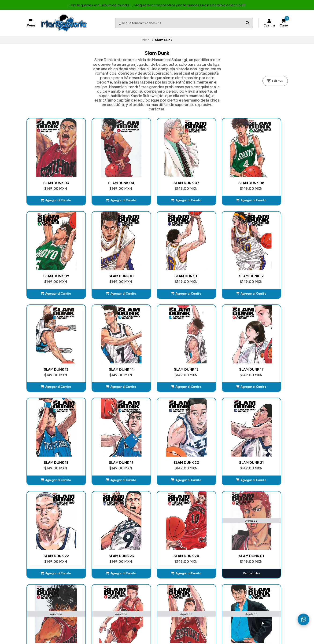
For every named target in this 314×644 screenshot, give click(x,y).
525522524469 (243, 572)
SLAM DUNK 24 (210, 416)
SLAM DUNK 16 (210, 497)
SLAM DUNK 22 (104, 416)
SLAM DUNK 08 (210, 171)
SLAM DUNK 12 (157, 252)
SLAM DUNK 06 (157, 497)
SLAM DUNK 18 (157, 334)
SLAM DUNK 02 (50, 497)
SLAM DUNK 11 (104, 252)
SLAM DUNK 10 (50, 252)
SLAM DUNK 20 (264, 334)
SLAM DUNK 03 (50, 171)
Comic (103, 572)
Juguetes (105, 589)
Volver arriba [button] (157, 538)
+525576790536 (244, 566)
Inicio (146, 40)
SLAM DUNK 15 (50, 334)
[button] (50, 189)
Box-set (104, 578)
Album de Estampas (113, 584)
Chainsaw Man (174, 572)
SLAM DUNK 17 (104, 334)
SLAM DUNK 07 (157, 171)
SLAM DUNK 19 (210, 334)
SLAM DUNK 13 (210, 252)
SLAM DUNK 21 (50, 416)
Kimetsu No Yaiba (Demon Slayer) (189, 566)
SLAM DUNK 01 (264, 416)
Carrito (168, 561)
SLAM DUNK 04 (104, 171)
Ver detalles (264, 433)
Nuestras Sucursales (113, 561)
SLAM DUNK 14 (264, 252)
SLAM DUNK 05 (104, 497)
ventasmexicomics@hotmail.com (257, 561)
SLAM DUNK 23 (157, 416)
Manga (103, 566)
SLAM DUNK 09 (264, 171)
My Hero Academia (177, 584)
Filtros (275, 81)
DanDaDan (171, 578)
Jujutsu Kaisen (173, 589)
